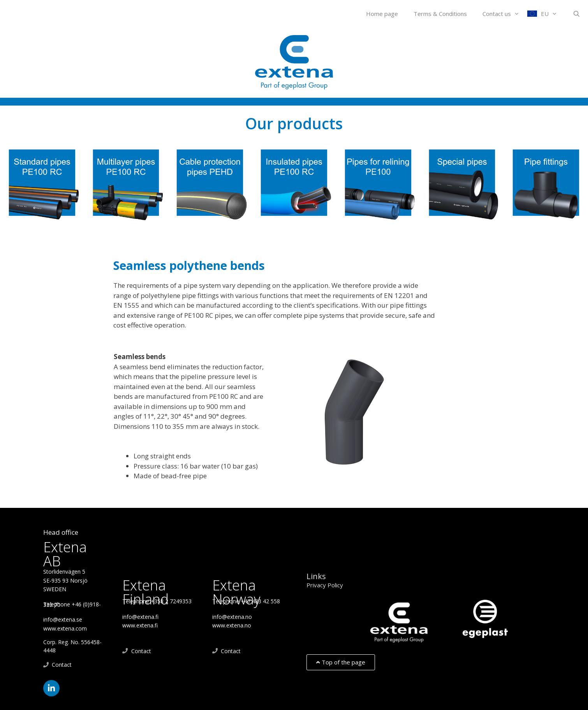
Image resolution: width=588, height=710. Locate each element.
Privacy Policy (325, 585)
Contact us (505, 14)
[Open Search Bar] (577, 14)
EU (553, 14)
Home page (382, 14)
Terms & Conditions (440, 14)
